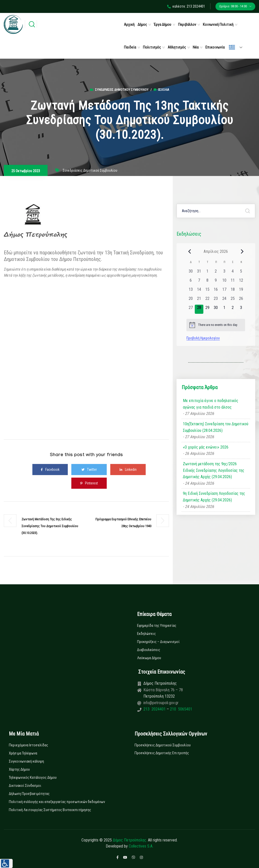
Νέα (196, 47)
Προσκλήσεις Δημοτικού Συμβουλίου (163, 745)
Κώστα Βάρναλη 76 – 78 (163, 690)
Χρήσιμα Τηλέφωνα (23, 753)
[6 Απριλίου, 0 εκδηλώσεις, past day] (191, 282)
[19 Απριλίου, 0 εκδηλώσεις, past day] (241, 291)
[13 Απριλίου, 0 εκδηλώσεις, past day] (191, 291)
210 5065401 (181, 709)
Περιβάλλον (187, 25)
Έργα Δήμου (163, 25)
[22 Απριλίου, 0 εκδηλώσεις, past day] (208, 300)
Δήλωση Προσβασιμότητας (29, 794)
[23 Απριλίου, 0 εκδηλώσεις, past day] (216, 300)
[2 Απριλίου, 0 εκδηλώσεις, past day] (216, 273)
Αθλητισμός (177, 47)
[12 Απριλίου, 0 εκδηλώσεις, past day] (241, 282)
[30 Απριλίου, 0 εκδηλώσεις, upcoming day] (216, 309)
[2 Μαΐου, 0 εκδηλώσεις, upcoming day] (233, 309)
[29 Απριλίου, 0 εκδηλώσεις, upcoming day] (208, 309)
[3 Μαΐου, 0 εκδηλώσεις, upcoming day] (241, 309)
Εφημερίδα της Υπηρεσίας (157, 626)
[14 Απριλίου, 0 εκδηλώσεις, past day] (199, 291)
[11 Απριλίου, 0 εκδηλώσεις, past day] (233, 282)
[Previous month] (189, 251)
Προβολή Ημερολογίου (203, 338)
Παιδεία (130, 47)
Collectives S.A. (141, 846)
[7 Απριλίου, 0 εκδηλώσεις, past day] (199, 282)
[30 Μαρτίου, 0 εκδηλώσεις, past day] (191, 273)
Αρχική (129, 25)
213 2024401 (155, 709)
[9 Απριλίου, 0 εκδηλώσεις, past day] (216, 282)
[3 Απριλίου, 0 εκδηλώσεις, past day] (224, 273)
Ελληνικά (232, 47)
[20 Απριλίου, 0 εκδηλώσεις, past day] (191, 300)
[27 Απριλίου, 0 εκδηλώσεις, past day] (191, 309)
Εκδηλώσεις (146, 634)
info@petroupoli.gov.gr (161, 703)
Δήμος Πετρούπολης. (130, 840)
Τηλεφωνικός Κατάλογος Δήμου (33, 777)
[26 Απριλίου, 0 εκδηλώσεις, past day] (241, 300)
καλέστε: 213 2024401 (186, 6)
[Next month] (242, 251)
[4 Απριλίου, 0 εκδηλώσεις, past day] (233, 273)
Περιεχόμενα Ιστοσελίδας (28, 745)
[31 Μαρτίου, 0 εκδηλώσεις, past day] (199, 273)
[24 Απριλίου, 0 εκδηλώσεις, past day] (224, 300)
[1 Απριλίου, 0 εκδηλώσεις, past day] (208, 273)
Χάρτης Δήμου (19, 769)
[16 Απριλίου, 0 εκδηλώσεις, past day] (216, 291)
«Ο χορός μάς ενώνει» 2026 (206, 447)
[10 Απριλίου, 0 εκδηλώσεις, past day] (224, 282)
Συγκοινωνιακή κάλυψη (26, 761)
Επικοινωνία (215, 47)
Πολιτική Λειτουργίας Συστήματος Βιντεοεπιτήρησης (50, 810)
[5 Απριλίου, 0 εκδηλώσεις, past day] (241, 273)
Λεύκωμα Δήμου (149, 658)
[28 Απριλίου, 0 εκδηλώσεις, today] (199, 309)
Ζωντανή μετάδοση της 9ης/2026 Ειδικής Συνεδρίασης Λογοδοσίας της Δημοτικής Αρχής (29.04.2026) (214, 470)
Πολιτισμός (152, 47)
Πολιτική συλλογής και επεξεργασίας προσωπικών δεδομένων (57, 802)
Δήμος (142, 25)
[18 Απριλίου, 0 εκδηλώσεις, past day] (233, 291)
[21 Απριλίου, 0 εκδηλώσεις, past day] (199, 300)
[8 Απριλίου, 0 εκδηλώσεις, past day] (208, 282)
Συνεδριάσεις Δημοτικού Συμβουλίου (122, 90)
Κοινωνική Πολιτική (218, 25)
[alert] (216, 325)
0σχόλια (161, 90)
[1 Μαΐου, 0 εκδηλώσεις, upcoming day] (224, 309)
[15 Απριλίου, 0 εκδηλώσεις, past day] (208, 291)
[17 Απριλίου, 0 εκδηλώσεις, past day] (224, 291)
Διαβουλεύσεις (149, 650)
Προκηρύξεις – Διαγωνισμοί (158, 642)
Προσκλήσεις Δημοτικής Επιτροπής (162, 753)
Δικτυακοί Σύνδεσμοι (25, 786)
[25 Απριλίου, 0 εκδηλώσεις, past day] (233, 300)
